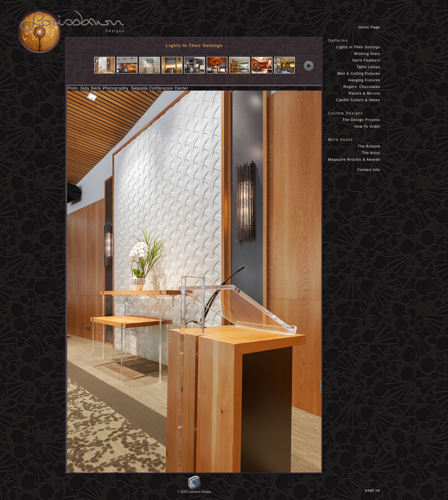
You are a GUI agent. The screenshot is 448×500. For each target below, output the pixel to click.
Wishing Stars (367, 54)
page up (374, 490)
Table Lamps (368, 67)
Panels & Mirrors (364, 93)
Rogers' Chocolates (362, 87)
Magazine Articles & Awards (354, 159)
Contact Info (369, 170)
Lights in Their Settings (358, 47)
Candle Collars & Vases (358, 100)
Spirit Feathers (366, 60)
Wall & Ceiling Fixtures (359, 73)
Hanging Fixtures (364, 80)
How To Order (367, 126)
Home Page (369, 27)
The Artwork (369, 146)
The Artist (371, 153)
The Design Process (361, 120)
